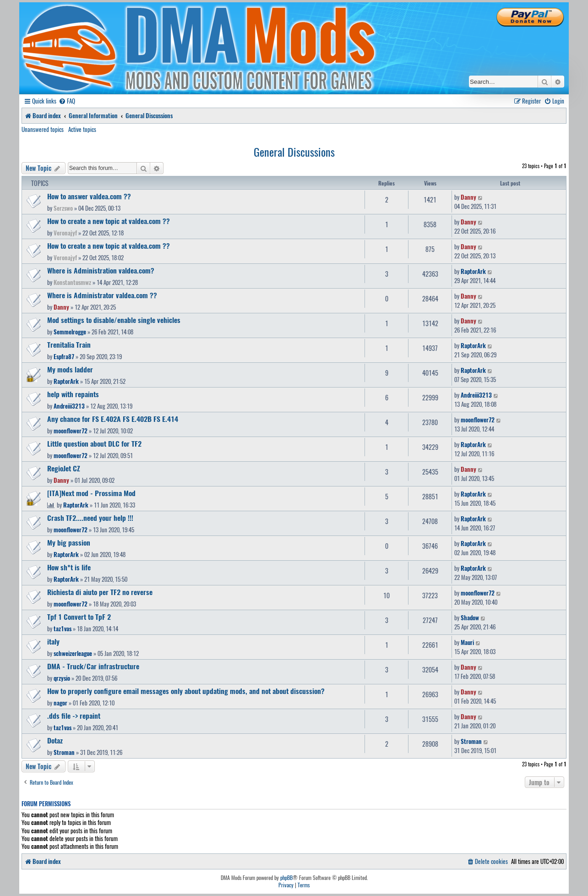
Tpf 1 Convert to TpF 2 (79, 617)
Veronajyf (65, 233)
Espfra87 (64, 356)
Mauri (467, 642)
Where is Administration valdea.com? (101, 270)
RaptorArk (473, 271)
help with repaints (73, 394)
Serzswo (63, 208)
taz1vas (63, 628)
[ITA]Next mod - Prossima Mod (91, 493)
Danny (468, 197)
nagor (60, 703)
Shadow (470, 617)
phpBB (286, 878)
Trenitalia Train (69, 344)
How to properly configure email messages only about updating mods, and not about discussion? (186, 691)
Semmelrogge (70, 332)
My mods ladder (70, 369)
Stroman (64, 752)
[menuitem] (67, 101)
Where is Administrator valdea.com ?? (102, 295)
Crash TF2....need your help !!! (90, 518)
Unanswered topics (43, 129)
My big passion (69, 542)
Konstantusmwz (72, 282)
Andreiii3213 (69, 406)
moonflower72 (71, 431)
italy (53, 641)
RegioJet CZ (64, 468)
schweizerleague (73, 653)
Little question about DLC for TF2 (94, 443)
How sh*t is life (69, 567)
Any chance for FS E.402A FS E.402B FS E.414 (113, 419)
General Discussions (294, 152)
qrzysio (62, 678)
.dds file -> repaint (74, 716)
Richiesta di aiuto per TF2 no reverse (100, 592)
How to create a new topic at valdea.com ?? (109, 221)
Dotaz (55, 740)
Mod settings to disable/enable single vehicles (114, 320)
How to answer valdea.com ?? (89, 196)
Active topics (82, 129)
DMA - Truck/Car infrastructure (93, 666)
